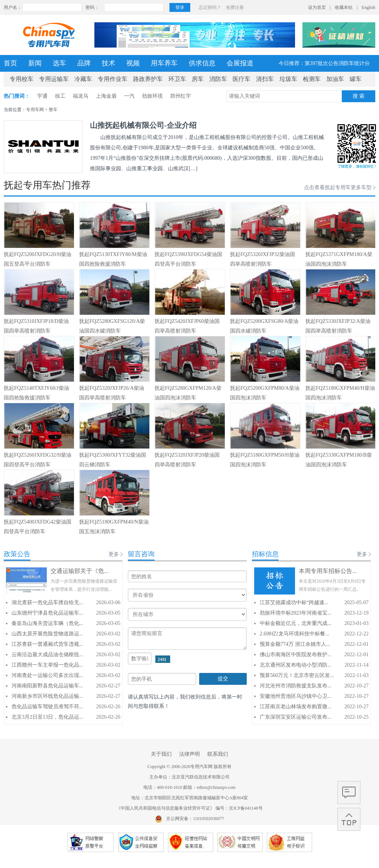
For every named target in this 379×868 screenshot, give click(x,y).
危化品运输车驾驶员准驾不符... (47, 707)
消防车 (218, 79)
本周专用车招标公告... (328, 571)
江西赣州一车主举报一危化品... (47, 665)
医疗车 (242, 79)
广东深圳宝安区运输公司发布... (296, 717)
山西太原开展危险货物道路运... (47, 634)
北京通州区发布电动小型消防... (296, 665)
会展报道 (240, 63)
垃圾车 (288, 79)
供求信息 (202, 63)
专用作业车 (113, 79)
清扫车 (265, 79)
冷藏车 (83, 79)
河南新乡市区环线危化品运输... (47, 696)
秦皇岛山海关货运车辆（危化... (47, 623)
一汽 (129, 96)
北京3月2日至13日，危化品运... (47, 717)
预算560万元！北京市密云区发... (297, 675)
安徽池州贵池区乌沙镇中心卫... (296, 696)
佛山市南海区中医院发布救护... (296, 655)
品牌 (84, 63)
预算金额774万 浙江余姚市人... (295, 644)
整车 (53, 110)
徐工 (60, 96)
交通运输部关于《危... (80, 571)
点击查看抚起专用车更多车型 (338, 187)
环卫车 (177, 79)
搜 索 (359, 96)
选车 (59, 63)
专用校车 (22, 79)
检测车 (312, 79)
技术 (108, 63)
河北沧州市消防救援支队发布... (296, 686)
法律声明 (189, 754)
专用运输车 (54, 79)
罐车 (356, 79)
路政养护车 (148, 79)
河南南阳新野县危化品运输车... (47, 686)
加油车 (335, 79)
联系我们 (218, 754)
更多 (114, 554)
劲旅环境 (152, 96)
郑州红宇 (181, 96)
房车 (198, 79)
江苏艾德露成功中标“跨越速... (294, 603)
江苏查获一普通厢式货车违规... (47, 644)
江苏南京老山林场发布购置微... (296, 707)
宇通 (42, 96)
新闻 (35, 63)
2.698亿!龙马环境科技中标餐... (294, 634)
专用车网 (35, 110)
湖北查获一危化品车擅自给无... (47, 603)
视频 (133, 63)
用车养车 (164, 63)
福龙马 (81, 96)
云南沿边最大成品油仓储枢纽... (47, 655)
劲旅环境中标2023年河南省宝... (296, 613)
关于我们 (161, 754)
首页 (10, 63)
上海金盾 (106, 96)
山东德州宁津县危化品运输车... (47, 613)
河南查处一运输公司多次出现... (47, 675)
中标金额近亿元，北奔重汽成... (296, 623)
